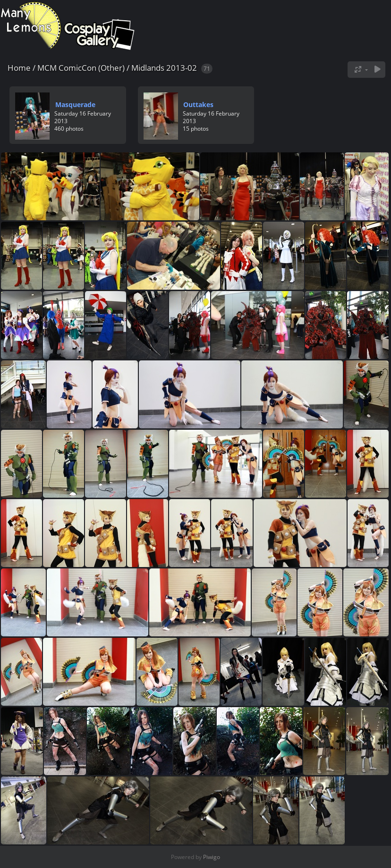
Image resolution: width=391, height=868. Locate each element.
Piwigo (212, 857)
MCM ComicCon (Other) (81, 68)
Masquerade (75, 104)
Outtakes (198, 104)
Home (19, 68)
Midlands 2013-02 (164, 68)
